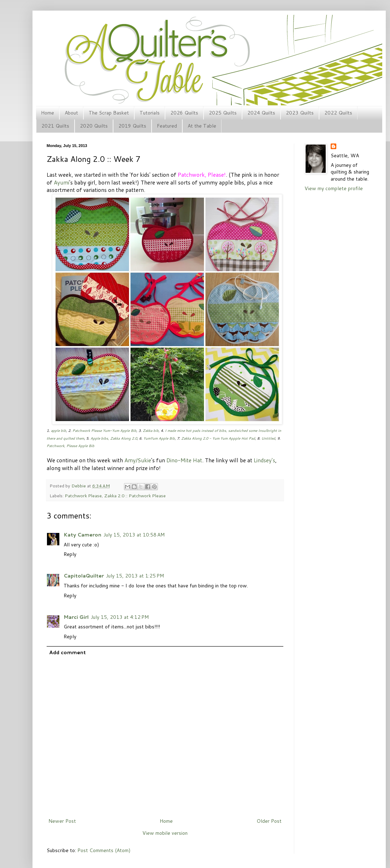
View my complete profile (334, 188)
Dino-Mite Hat (184, 460)
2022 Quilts (338, 113)
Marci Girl (76, 617)
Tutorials (150, 113)
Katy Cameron (82, 535)
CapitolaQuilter (84, 576)
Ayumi (61, 182)
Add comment (67, 652)
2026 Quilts (184, 113)
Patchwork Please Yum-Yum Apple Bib (104, 430)
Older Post (269, 821)
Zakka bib (151, 430)
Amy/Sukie (138, 460)
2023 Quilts (300, 113)
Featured (167, 126)
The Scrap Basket (109, 113)
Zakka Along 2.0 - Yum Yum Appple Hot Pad (218, 438)
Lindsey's (264, 460)
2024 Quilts (261, 113)
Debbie (79, 486)
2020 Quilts (94, 126)
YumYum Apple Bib (159, 438)
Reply (70, 554)
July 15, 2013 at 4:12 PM (120, 617)
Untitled (268, 438)
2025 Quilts (223, 113)
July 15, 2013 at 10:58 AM (134, 535)
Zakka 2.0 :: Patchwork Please (135, 495)
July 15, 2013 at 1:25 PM (135, 576)
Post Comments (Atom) (104, 850)
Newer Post (62, 821)
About (71, 113)
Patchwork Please (83, 495)
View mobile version (165, 833)
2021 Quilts (55, 126)
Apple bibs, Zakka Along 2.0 (114, 438)
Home (48, 113)
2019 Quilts (132, 126)
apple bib (58, 430)
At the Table (202, 126)
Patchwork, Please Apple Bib (70, 446)
